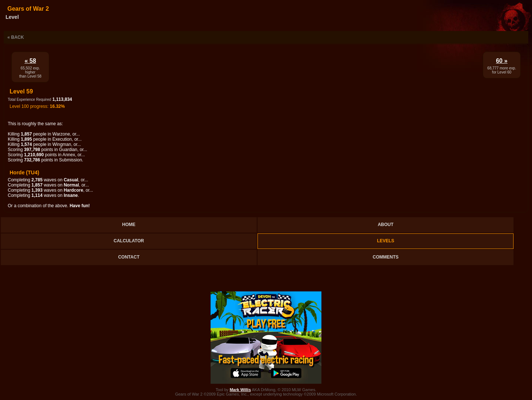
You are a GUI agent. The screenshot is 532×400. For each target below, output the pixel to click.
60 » (502, 61)
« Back (16, 37)
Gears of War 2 (28, 9)
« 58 (30, 61)
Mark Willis (240, 390)
